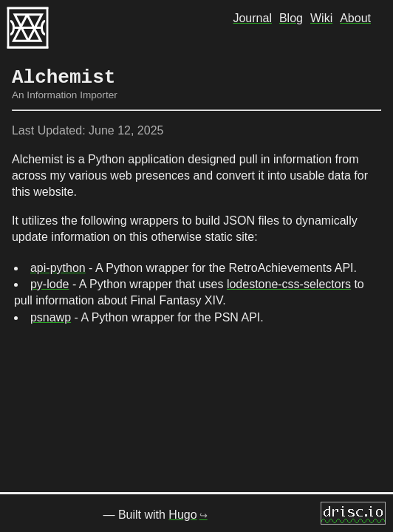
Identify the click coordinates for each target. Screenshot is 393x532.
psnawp (51, 317)
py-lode (49, 284)
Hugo (182, 516)
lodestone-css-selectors (289, 284)
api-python (58, 268)
